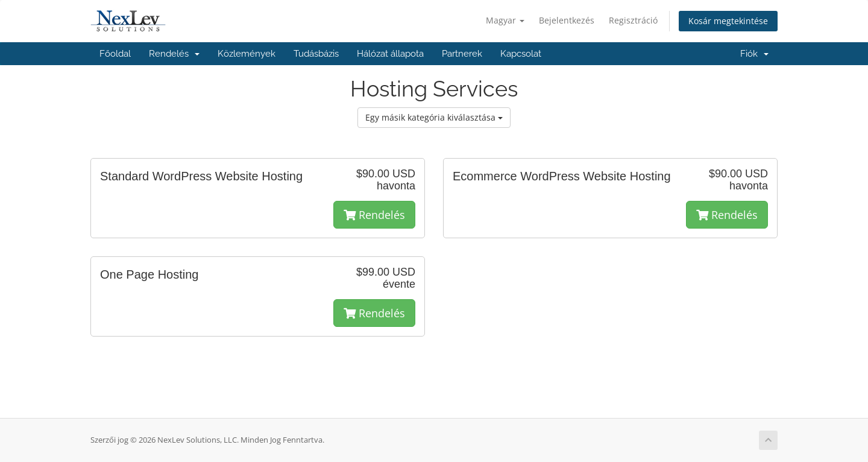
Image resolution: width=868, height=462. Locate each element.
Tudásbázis (316, 54)
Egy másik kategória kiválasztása (434, 117)
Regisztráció (633, 20)
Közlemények (247, 54)
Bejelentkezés (567, 20)
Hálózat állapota (390, 54)
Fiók (754, 54)
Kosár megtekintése (728, 21)
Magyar (505, 20)
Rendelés (174, 54)
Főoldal (115, 54)
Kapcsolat (521, 54)
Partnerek (462, 54)
